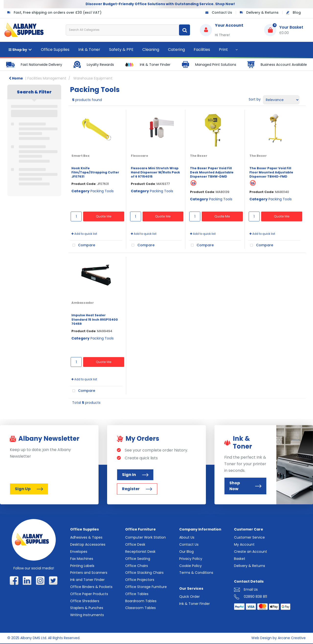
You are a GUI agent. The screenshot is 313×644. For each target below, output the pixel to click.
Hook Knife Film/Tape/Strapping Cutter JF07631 (95, 172)
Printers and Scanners (89, 573)
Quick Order (190, 597)
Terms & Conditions (196, 573)
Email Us (251, 589)
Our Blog (186, 552)
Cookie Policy (190, 566)
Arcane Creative (292, 638)
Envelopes (79, 552)
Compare (83, 245)
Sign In (135, 475)
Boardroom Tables (141, 601)
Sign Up (29, 489)
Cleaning (151, 50)
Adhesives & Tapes (86, 537)
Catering (176, 50)
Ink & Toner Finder (195, 604)
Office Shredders (85, 601)
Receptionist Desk (140, 552)
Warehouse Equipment (93, 78)
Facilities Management (47, 78)
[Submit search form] (184, 30)
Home (16, 78)
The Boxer (199, 156)
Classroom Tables (140, 608)
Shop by (18, 50)
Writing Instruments (87, 615)
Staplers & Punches (87, 608)
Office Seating (138, 559)
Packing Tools (102, 191)
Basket (240, 559)
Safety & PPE (121, 50)
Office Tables (137, 594)
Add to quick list (84, 234)
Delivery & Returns (262, 12)
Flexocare (140, 156)
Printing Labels (82, 566)
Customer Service (249, 537)
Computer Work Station (145, 537)
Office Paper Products (89, 594)
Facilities (202, 50)
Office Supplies (55, 50)
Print (223, 50)
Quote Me (104, 216)
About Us (187, 537)
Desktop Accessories (88, 544)
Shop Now (245, 486)
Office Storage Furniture (146, 587)
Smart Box (80, 156)
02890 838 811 (255, 597)
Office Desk (135, 544)
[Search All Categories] (128, 30)
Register (137, 489)
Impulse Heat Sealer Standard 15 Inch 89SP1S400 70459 (95, 319)
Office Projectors (140, 580)
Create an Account (251, 552)
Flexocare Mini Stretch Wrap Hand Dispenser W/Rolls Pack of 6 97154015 (155, 172)
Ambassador (83, 303)
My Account (244, 544)
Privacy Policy (191, 559)
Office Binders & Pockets (91, 587)
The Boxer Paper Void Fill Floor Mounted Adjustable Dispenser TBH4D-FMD (271, 172)
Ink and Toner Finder (87, 580)
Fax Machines (82, 559)
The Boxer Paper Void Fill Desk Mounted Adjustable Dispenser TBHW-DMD (212, 172)
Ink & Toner (89, 50)
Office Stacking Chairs (144, 573)
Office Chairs (137, 566)
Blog (297, 12)
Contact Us (222, 12)
